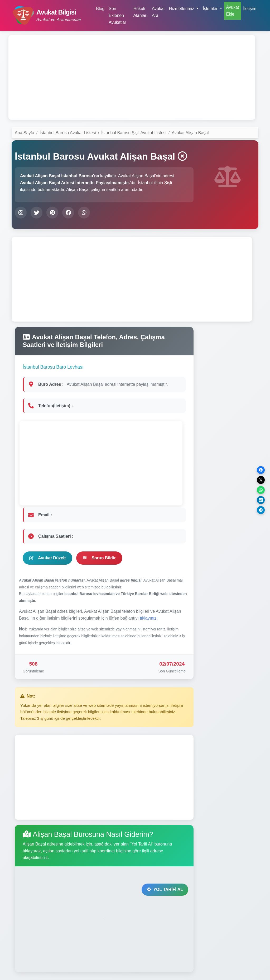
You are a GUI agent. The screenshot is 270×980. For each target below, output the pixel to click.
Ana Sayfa (25, 133)
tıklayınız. (149, 618)
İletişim (250, 9)
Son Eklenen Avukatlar (117, 15)
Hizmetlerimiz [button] (182, 9)
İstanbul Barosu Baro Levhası (53, 367)
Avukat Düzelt (47, 558)
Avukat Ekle (233, 11)
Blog (100, 9)
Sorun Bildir (99, 558)
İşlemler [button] (211, 9)
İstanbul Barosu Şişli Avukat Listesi (134, 133)
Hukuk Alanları (141, 12)
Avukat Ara (158, 12)
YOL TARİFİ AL (165, 890)
